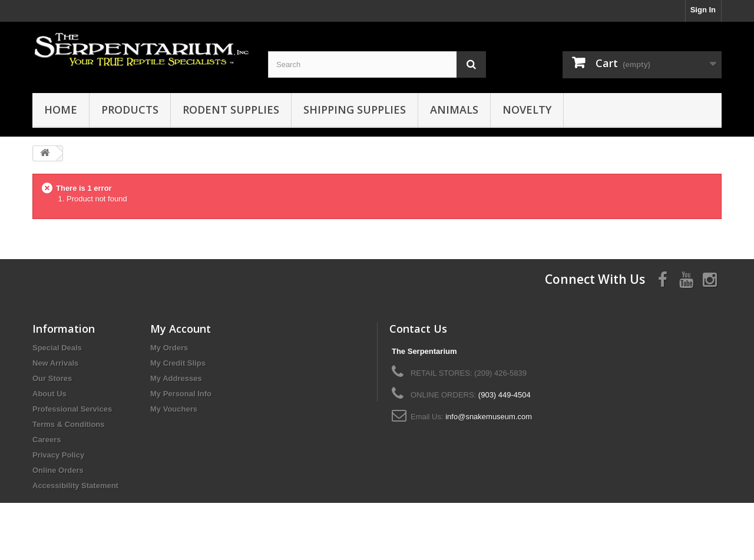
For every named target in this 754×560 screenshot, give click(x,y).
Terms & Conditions (69, 424)
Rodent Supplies (231, 110)
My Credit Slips (178, 363)
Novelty (527, 110)
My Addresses (176, 378)
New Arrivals (55, 363)
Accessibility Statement (75, 486)
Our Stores (52, 378)
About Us (49, 394)
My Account (181, 329)
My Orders (169, 348)
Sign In (703, 10)
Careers (47, 440)
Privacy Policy (58, 455)
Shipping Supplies (355, 110)
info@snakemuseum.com (489, 417)
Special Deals (57, 348)
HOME (61, 110)
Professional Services (72, 409)
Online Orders (58, 470)
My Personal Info (181, 394)
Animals (454, 110)
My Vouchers (174, 409)
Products (130, 110)
